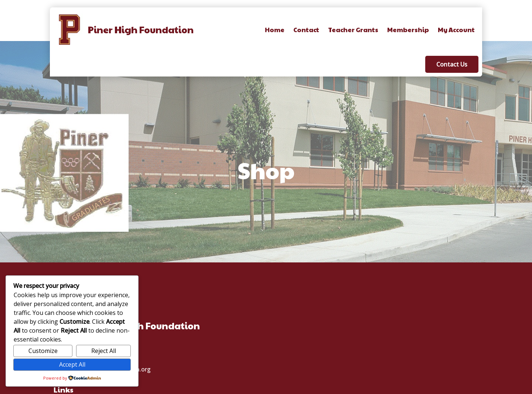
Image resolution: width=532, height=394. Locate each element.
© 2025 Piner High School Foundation (266, 387)
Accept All (72, 364)
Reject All (104, 351)
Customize (43, 351)
